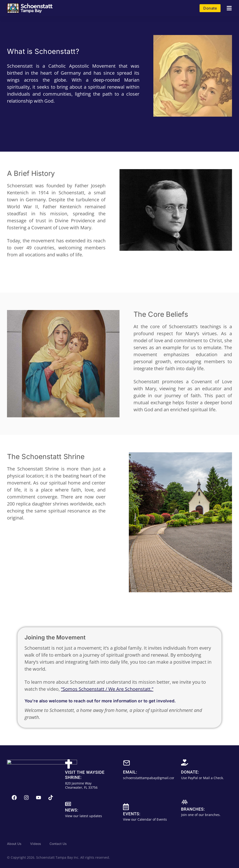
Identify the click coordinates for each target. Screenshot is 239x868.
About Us (14, 844)
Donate (210, 8)
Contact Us (58, 844)
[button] (229, 8)
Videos (36, 844)
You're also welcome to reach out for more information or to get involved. (100, 701)
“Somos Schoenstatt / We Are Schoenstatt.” (107, 689)
